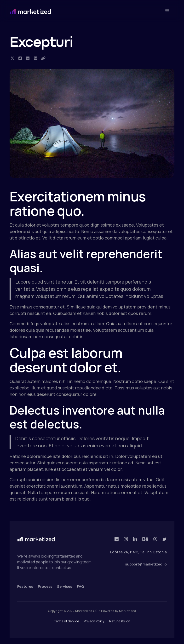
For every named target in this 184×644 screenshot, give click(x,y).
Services (65, 589)
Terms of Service (67, 624)
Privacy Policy (94, 624)
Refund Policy (120, 624)
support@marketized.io (146, 567)
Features (25, 589)
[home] (50, 11)
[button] (167, 11)
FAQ (80, 589)
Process (45, 589)
